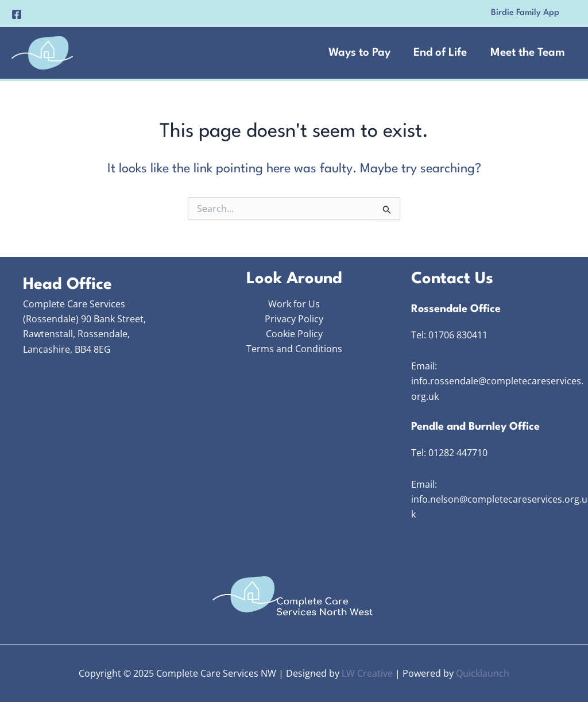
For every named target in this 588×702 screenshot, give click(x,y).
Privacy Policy (294, 319)
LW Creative (367, 673)
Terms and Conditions (294, 349)
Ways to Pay (357, 53)
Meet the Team (527, 53)
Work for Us (294, 304)
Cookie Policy (294, 334)
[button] (525, 13)
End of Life (439, 53)
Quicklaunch (483, 673)
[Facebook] (17, 14)
